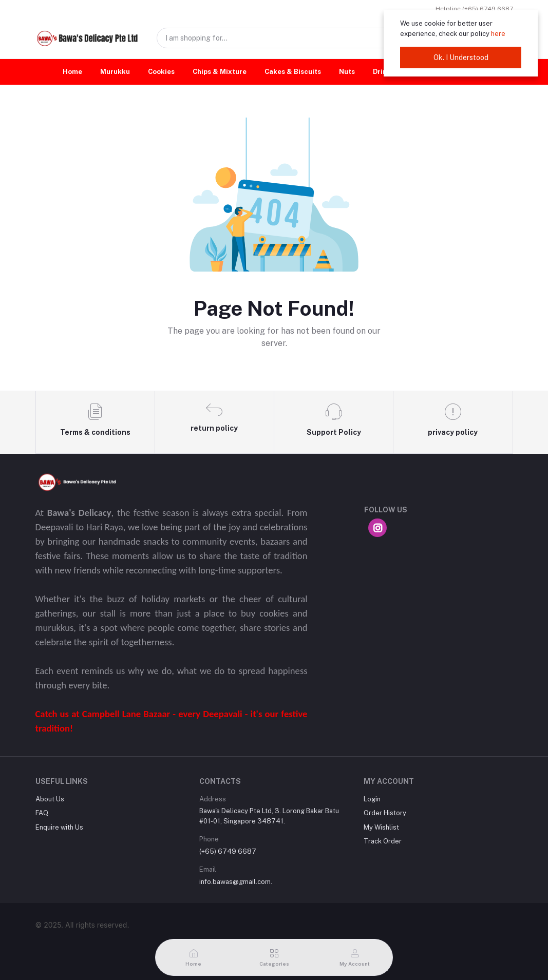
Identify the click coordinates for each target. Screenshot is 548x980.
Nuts (347, 72)
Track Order (383, 841)
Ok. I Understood (461, 57)
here (498, 34)
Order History (385, 813)
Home (72, 72)
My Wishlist (381, 827)
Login (372, 799)
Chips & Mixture (220, 72)
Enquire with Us (59, 827)
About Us (50, 799)
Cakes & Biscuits (293, 72)
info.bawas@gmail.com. (236, 882)
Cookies (161, 72)
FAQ (42, 813)
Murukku (115, 72)
